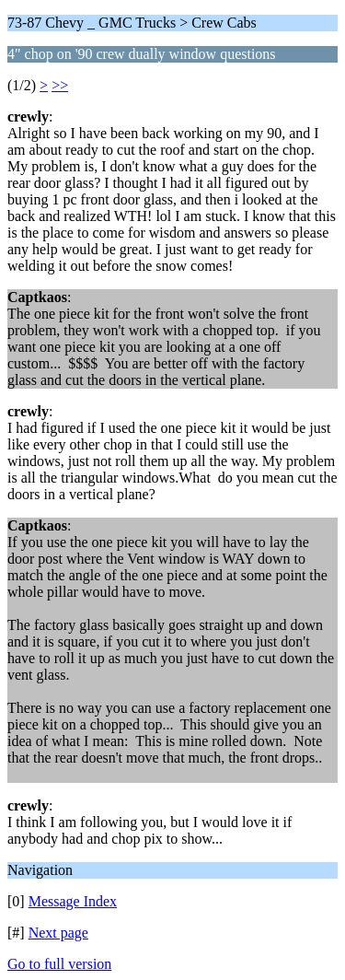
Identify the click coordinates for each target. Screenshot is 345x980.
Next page (58, 933)
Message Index (73, 901)
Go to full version (59, 964)
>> (60, 85)
